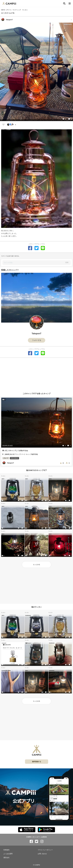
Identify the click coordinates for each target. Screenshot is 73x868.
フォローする (37, 340)
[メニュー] (70, 4)
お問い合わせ (42, 854)
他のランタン (37, 607)
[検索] (64, 3)
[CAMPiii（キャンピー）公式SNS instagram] (42, 841)
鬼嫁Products (28, 643)
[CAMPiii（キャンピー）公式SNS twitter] (37, 841)
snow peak (4, 643)
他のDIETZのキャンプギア (36, 470)
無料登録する (37, 762)
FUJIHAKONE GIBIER (6, 671)
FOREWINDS (52, 671)
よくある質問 (8, 854)
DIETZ (3, 479)
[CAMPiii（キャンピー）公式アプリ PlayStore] (46, 830)
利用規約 (6, 850)
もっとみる (37, 565)
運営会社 (6, 858)
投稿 (67, 262)
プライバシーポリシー (45, 850)
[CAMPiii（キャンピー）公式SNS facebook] (31, 841)
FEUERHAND (28, 615)
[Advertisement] (36, 374)
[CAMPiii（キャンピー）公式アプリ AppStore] (27, 830)
